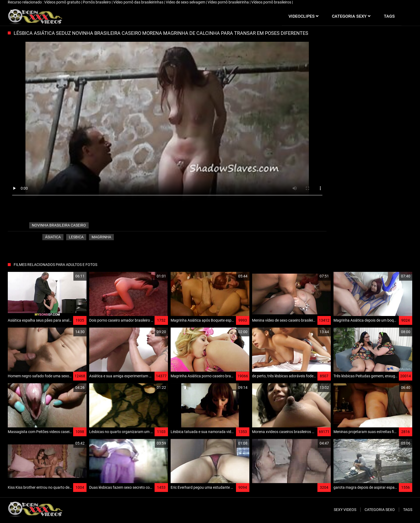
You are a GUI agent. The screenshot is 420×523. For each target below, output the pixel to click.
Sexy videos (345, 510)
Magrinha (101, 237)
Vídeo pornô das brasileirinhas (139, 2)
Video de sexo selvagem (186, 2)
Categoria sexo (380, 510)
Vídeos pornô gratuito (63, 2)
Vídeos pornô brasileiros (272, 2)
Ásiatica (53, 237)
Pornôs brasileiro (97, 2)
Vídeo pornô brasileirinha (229, 2)
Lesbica (76, 237)
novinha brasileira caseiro (59, 225)
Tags (408, 510)
